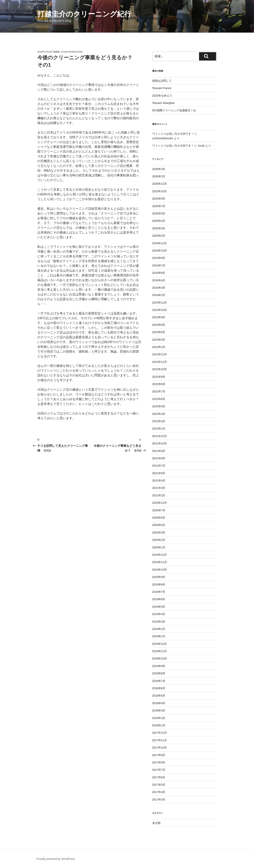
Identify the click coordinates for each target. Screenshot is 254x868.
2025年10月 (160, 191)
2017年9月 (159, 755)
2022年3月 (159, 421)
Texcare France (162, 88)
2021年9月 (159, 451)
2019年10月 (160, 570)
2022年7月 (159, 391)
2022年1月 (159, 429)
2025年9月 (159, 199)
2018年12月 (160, 644)
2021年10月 (160, 443)
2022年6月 (159, 399)
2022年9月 (159, 377)
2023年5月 (159, 340)
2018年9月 (159, 666)
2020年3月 (159, 533)
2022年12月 (160, 354)
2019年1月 (159, 636)
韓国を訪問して (162, 81)
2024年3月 (159, 288)
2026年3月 (159, 169)
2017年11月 (160, 740)
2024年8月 (159, 258)
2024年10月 (160, 251)
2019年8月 (159, 584)
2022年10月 (160, 369)
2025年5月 (159, 213)
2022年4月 (159, 414)
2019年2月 (159, 629)
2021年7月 (159, 466)
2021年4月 (159, 481)
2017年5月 (159, 785)
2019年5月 (159, 607)
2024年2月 (159, 295)
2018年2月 (159, 718)
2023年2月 (159, 347)
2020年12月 (160, 503)
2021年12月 (160, 436)
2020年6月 (159, 518)
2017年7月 (159, 770)
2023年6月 (159, 332)
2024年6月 (159, 273)
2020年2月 (159, 540)
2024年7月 (159, 265)
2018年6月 (159, 688)
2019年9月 (159, 577)
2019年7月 (159, 592)
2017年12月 (160, 733)
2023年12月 (160, 303)
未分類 (156, 823)
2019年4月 (159, 614)
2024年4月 (159, 280)
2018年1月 (159, 725)
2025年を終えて (162, 96)
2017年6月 (159, 777)
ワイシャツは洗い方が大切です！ (173, 134)
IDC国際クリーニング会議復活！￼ (174, 110)
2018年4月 (159, 703)
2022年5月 (159, 406)
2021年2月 (159, 495)
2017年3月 (159, 800)
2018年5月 (159, 696)
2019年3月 (159, 622)
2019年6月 (159, 599)
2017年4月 (159, 792)
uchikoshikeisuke (72, 52)
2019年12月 (160, 555)
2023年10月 (160, 310)
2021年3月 (159, 488)
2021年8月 (159, 458)
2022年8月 (159, 384)
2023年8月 (159, 325)
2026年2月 (159, 176)
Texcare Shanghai (163, 103)
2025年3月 (159, 228)
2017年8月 (159, 762)
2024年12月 (160, 243)
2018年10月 (160, 658)
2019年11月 (160, 562)
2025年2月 (159, 236)
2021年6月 (159, 473)
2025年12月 (160, 184)
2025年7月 (159, 206)
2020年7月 (159, 510)
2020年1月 (159, 547)
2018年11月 (160, 651)
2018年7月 (159, 681)
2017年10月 (160, 748)
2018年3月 (159, 710)
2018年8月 (159, 673)
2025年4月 (159, 221)
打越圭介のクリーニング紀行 (84, 14)
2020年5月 (159, 525)
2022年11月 (160, 362)
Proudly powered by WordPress (56, 859)
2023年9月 (159, 317)
